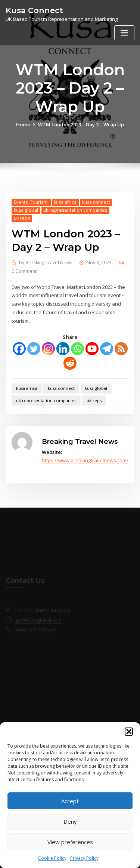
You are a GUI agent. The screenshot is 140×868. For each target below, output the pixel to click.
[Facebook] (19, 349)
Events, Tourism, (31, 202)
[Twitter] (34, 349)
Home (23, 124)
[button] (129, 732)
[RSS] (121, 349)
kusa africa (65, 202)
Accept (70, 801)
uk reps (22, 218)
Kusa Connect (34, 10)
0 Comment (24, 271)
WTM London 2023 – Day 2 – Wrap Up (81, 124)
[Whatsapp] (77, 349)
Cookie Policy (52, 858)
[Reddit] (70, 363)
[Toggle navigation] (124, 33)
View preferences (70, 842)
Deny (70, 821)
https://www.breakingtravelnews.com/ (85, 460)
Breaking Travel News (46, 263)
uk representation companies (75, 210)
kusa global (26, 210)
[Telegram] (107, 349)
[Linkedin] (63, 349)
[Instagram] (48, 349)
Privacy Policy (84, 858)
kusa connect (96, 202)
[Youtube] (92, 349)
